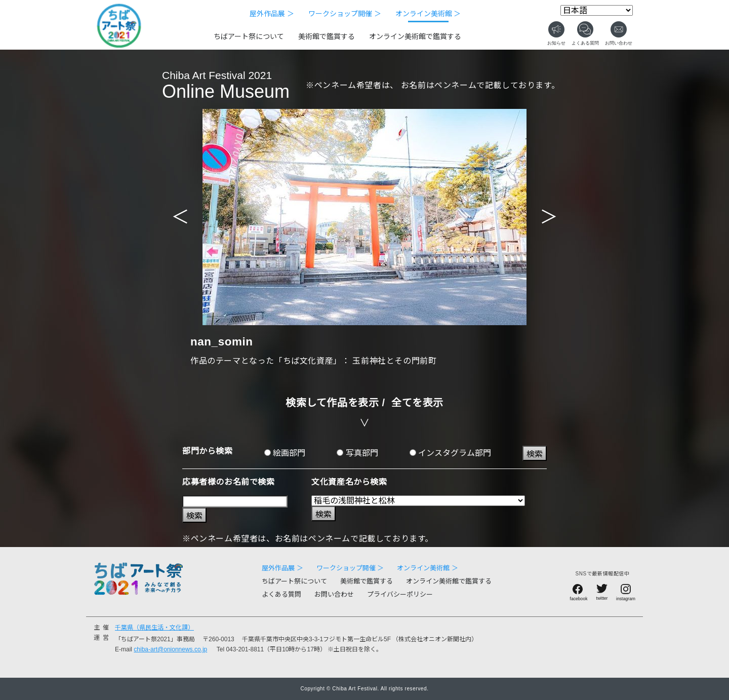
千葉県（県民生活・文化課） (154, 628)
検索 (535, 454)
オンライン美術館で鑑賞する (415, 36)
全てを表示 (417, 403)
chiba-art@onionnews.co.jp (170, 649)
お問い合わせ (334, 594)
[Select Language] (597, 10)
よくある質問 (281, 594)
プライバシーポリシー (400, 594)
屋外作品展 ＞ (272, 14)
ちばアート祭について (249, 36)
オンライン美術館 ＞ (428, 14)
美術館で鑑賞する (327, 36)
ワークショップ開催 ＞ (345, 14)
